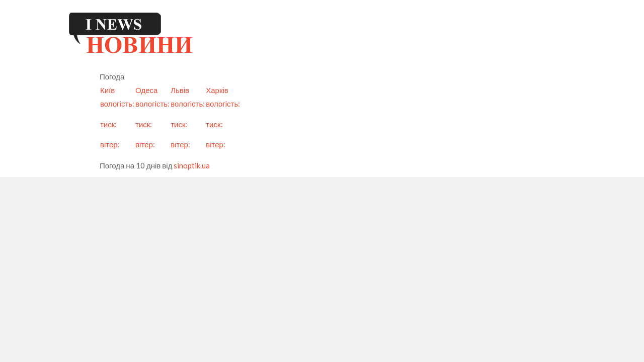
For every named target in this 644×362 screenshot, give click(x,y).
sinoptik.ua (192, 165)
